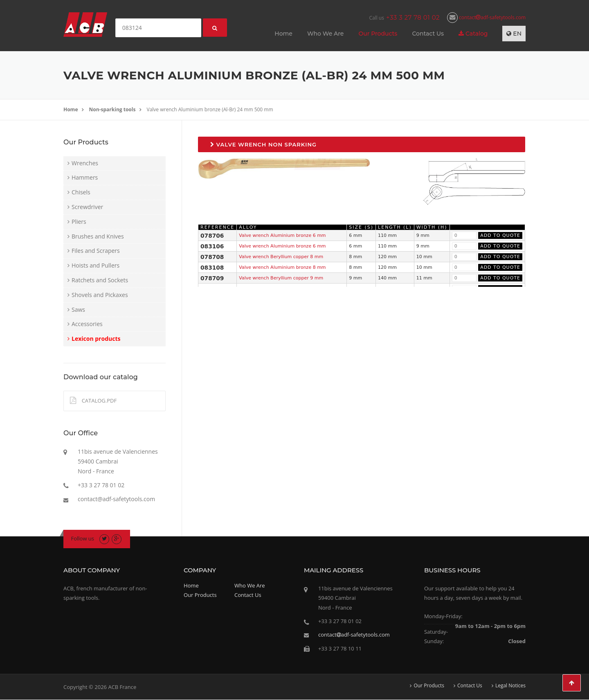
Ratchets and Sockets (100, 280)
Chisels (81, 192)
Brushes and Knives (98, 236)
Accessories (87, 324)
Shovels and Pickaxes (100, 295)
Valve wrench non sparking (263, 144)
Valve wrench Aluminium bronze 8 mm (282, 267)
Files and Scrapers (96, 251)
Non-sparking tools (112, 109)
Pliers (79, 222)
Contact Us (428, 34)
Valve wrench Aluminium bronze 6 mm (282, 235)
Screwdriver (87, 207)
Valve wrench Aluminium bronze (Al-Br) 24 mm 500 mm (210, 109)
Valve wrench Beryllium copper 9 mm (281, 278)
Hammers (85, 177)
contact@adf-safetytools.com (116, 499)
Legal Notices (510, 686)
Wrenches (85, 163)
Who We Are (325, 34)
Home (283, 34)
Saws (78, 309)
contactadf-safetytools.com (486, 17)
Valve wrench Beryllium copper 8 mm (281, 257)
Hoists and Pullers (96, 265)
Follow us (83, 538)
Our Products (378, 34)
